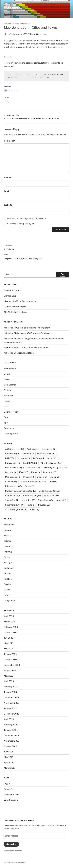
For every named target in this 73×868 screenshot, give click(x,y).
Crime (7, 379)
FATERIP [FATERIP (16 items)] (48, 468)
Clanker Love (10, 296)
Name (8, 178)
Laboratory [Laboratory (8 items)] (50, 472)
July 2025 (9, 638)
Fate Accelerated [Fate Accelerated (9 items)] (14, 468)
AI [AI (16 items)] (21, 449)
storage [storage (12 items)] (61, 500)
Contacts (8, 546)
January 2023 (10, 692)
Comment (10, 141)
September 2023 (12, 665)
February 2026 (11, 627)
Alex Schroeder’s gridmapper (35, 347)
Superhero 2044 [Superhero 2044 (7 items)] (14, 505)
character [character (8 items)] (28, 454)
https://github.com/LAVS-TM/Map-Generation (25, 34)
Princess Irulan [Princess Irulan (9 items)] (13, 486)
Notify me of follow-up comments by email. (27, 219)
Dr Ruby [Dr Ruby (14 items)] (39, 458)
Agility (7, 557)
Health (7, 590)
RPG (6, 406)
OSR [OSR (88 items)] (53, 482)
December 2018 (11, 735)
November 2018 (11, 741)
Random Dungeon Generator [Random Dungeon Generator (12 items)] (20, 491)
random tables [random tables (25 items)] (32, 496)
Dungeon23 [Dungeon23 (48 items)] (13, 463)
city (9, 118)
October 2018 (10, 746)
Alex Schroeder (11, 347)
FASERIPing (13, 8)
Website (8, 205)
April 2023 (9, 681)
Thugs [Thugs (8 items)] (31, 505)
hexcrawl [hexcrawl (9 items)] (11, 472)
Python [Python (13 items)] (30, 486)
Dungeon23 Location (24, 353)
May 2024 (9, 649)
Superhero (9, 428)
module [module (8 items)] (42, 477)
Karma (7, 595)
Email (7, 191)
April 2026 (9, 616)
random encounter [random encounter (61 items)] (49, 491)
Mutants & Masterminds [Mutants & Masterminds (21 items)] (33, 482)
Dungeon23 (9, 600)
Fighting (8, 552)
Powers (7, 535)
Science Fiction (11, 412)
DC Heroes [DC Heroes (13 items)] (24, 458)
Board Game (10, 368)
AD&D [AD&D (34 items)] (10, 449)
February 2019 (11, 725)
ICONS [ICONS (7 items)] (24, 472)
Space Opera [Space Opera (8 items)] (45, 500)
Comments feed (11, 795)
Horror (7, 401)
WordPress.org (11, 800)
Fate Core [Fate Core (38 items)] (33, 468)
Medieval (23, 118)
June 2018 (9, 752)
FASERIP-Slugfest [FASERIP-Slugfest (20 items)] (50, 463)
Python (32, 118)
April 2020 (9, 719)
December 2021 (11, 714)
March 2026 (10, 622)
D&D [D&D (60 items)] (9, 458)
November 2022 (12, 703)
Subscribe (11, 844)
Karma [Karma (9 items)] (36, 472)
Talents (7, 541)
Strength (8, 563)
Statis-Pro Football (13, 290)
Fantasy (8, 390)
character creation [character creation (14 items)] (48, 454)
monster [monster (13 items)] (11, 482)
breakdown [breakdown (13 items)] (49, 449)
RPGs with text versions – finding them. (32, 328)
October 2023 (11, 660)
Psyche (7, 584)
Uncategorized (11, 434)
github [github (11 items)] (62, 468)
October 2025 (11, 633)
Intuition (8, 579)
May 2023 (9, 676)
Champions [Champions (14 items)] (12, 454)
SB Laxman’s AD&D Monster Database (32, 333)
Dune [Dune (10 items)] (52, 458)
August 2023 (10, 670)
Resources (9, 525)
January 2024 (10, 654)
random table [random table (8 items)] (13, 496)
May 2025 (9, 643)
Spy (6, 423)
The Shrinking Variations (15, 312)
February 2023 (11, 687)
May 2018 (9, 757)
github (15, 118)
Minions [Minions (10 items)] (29, 477)
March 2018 (10, 768)
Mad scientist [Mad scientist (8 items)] (13, 477)
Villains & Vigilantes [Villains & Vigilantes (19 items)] (16, 510)
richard (26, 24)
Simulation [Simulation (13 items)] (28, 500)
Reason (7, 573)
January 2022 (10, 708)
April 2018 (9, 763)
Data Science (13, 115)
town (57, 118)
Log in (7, 784)
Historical (8, 396)
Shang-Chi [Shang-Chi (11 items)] (12, 500)
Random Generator (45, 118)
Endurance (9, 568)
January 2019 (10, 730)
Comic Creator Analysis (15, 307)
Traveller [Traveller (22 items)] (44, 505)
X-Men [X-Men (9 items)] (34, 510)
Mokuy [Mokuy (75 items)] (55, 477)
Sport (7, 417)
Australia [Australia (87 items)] (33, 449)
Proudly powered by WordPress (15, 863)
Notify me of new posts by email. (22, 224)
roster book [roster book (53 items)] (51, 496)
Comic (7, 374)
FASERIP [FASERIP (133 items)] (30, 463)
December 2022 (11, 697)
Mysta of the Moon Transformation (20, 301)
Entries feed (10, 789)
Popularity (9, 530)
